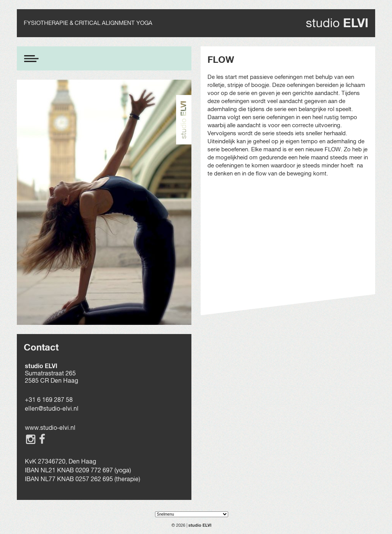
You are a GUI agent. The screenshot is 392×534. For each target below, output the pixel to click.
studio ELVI (200, 525)
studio (337, 23)
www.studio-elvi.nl (50, 428)
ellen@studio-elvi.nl (52, 409)
